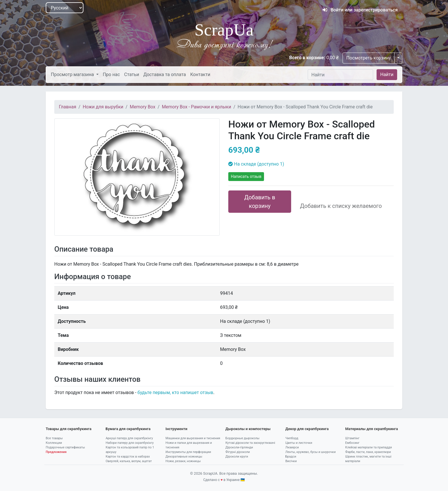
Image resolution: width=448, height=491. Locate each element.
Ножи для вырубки (103, 107)
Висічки (291, 461)
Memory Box (143, 107)
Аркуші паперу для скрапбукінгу (129, 438)
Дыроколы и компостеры (248, 429)
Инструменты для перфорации (188, 452)
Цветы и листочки (299, 443)
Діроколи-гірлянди (239, 447)
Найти (387, 74)
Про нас (111, 74)
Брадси (291, 457)
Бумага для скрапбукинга (128, 429)
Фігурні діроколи (238, 452)
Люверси (292, 447)
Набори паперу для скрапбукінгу (130, 443)
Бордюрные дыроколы (242, 438)
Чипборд (292, 438)
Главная (68, 107)
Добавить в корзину (260, 202)
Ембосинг (352, 443)
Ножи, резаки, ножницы (183, 461)
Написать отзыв (246, 176)
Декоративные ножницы (184, 457)
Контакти (200, 74)
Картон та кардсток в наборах (128, 457)
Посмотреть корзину (369, 58)
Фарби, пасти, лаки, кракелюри (368, 452)
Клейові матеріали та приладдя (368, 447)
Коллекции (54, 443)
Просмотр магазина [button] (73, 74)
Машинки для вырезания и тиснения (193, 438)
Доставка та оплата (165, 74)
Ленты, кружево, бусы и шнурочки (311, 452)
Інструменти (176, 429)
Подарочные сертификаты (65, 447)
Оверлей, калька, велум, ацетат (129, 461)
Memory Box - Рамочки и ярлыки (196, 107)
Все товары (54, 438)
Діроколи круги (237, 457)
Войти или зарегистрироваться (360, 10)
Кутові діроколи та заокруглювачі (250, 443)
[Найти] (340, 75)
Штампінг (352, 438)
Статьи (132, 74)
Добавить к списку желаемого (341, 206)
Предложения (56, 452)
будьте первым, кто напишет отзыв (175, 392)
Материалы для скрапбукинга (371, 429)
